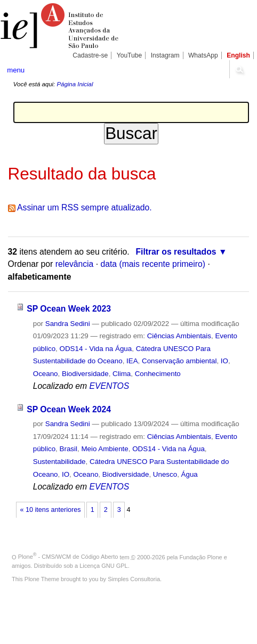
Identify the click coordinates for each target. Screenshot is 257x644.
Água (190, 474)
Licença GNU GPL (103, 566)
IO (224, 361)
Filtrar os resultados (176, 252)
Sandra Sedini (68, 324)
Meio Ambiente (105, 449)
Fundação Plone (201, 557)
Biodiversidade (85, 374)
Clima (122, 374)
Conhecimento (158, 374)
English (238, 55)
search (239, 69)
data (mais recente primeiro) (153, 264)
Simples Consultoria (134, 579)
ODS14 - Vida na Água (96, 349)
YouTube (130, 55)
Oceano (46, 374)
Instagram (165, 55)
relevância (75, 264)
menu (16, 70)
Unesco (165, 474)
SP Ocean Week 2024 (69, 409)
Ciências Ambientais (179, 336)
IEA (132, 361)
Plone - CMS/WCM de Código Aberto (68, 557)
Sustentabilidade (59, 462)
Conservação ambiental (179, 361)
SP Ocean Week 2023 (69, 309)
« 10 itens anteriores (51, 510)
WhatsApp (203, 55)
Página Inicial (75, 84)
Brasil (69, 449)
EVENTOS (109, 386)
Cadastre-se (90, 55)
